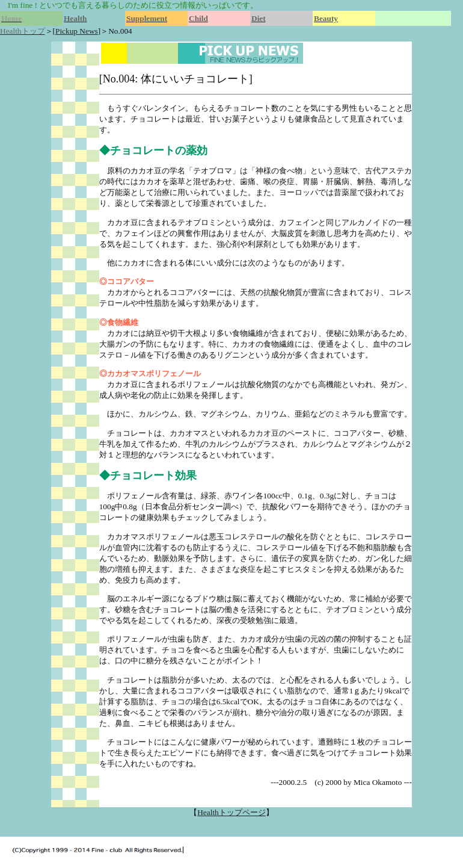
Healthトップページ (231, 812)
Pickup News (77, 31)
